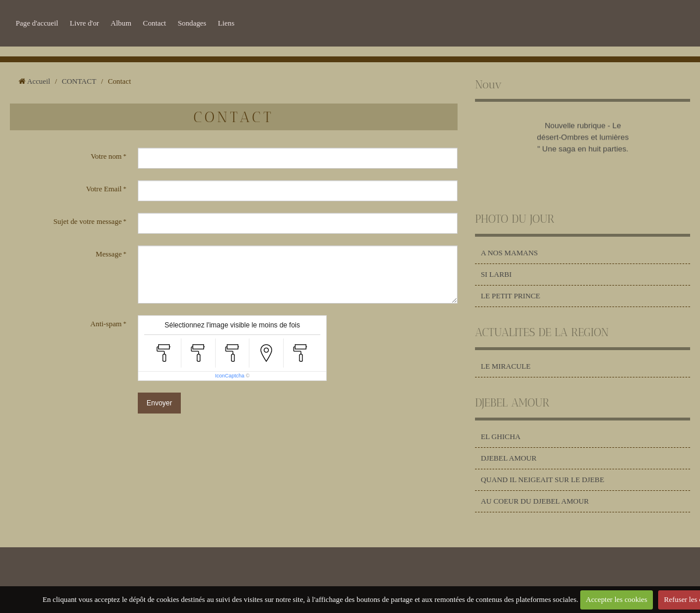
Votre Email (104, 189)
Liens (226, 23)
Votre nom (106, 156)
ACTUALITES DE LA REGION (542, 332)
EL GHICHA (501, 437)
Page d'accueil (37, 23)
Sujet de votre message (88, 222)
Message (109, 254)
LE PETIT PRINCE (510, 296)
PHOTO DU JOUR (515, 219)
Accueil (39, 81)
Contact (155, 23)
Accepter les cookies (616, 600)
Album (121, 23)
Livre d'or (84, 23)
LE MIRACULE (506, 366)
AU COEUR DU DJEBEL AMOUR (535, 501)
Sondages (192, 23)
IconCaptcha (230, 376)
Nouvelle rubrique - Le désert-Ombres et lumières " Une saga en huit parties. (583, 139)
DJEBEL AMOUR (512, 403)
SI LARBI (496, 275)
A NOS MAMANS (509, 253)
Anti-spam (106, 324)
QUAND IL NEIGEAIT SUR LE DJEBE (542, 480)
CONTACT (79, 81)
